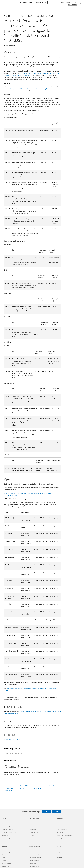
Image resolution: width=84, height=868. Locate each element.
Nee (57, 812)
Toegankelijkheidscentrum (57, 786)
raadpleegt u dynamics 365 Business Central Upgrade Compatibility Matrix (27, 89)
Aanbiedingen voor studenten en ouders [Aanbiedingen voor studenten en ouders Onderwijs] (65, 838)
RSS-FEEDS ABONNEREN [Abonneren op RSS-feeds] (13, 739)
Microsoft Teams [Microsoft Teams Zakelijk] (6, 866)
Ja (47, 812)
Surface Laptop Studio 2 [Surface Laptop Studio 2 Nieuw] (7, 827)
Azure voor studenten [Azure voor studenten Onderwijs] (61, 841)
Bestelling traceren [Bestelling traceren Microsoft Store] (34, 832)
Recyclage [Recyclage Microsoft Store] (32, 835)
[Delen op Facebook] (5, 734)
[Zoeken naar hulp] (75, 2)
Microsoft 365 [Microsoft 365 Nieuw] (5, 835)
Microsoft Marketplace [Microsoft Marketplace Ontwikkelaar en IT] (34, 860)
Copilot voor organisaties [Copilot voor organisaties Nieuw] (8, 830)
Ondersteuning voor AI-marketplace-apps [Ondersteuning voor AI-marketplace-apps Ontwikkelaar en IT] (38, 855)
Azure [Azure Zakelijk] (3, 855)
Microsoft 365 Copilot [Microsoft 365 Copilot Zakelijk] (7, 863)
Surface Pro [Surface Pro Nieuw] (5, 821)
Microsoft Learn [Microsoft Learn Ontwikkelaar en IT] (33, 852)
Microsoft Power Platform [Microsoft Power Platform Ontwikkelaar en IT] (35, 863)
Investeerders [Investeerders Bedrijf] (60, 855)
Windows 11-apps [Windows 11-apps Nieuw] (6, 841)
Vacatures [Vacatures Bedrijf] (59, 849)
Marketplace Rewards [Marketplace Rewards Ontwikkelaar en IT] (34, 866)
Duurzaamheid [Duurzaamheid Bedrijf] (60, 858)
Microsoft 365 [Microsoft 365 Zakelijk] (5, 860)
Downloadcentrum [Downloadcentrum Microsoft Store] (33, 824)
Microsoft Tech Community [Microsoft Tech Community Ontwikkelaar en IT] (35, 858)
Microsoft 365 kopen (41, 2)
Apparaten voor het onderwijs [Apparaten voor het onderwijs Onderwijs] (63, 824)
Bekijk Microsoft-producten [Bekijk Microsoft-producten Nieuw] (8, 838)
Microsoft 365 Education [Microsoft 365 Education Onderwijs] (62, 830)
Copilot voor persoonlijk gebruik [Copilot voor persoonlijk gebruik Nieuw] (9, 832)
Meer (31, 2)
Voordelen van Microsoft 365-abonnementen (9, 788)
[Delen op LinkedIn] (9, 734)
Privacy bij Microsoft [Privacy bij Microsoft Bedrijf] (61, 852)
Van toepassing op (11, 45)
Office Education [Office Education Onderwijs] (60, 832)
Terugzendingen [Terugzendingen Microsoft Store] (33, 830)
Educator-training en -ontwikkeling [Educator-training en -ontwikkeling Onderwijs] (64, 835)
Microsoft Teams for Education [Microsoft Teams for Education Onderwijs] (63, 827)
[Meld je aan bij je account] (80, 2)
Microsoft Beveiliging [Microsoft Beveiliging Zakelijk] (7, 852)
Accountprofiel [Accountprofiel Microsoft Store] (33, 821)
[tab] (11, 767)
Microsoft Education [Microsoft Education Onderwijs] (61, 821)
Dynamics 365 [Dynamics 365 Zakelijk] (5, 858)
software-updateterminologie (29, 711)
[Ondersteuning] (22, 2)
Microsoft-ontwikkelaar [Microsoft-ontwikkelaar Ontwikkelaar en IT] (34, 849)
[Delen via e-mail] (13, 734)
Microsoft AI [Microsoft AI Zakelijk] (5, 849)
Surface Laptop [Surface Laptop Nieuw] (5, 824)
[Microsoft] (8, 2)
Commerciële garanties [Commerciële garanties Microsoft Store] (35, 838)
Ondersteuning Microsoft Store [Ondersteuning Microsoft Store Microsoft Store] (36, 827)
